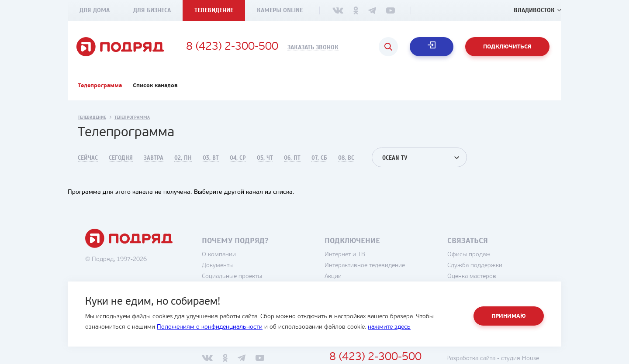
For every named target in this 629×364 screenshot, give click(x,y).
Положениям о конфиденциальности (210, 327)
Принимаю (509, 316)
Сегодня (121, 158)
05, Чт (265, 158)
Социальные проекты (232, 276)
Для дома (95, 10)
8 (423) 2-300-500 (232, 47)
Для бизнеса (152, 10)
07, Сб (319, 158)
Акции (333, 276)
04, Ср (238, 158)
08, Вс (346, 158)
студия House (520, 359)
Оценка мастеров (472, 276)
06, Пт (292, 158)
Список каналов (155, 86)
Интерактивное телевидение (365, 266)
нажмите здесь (389, 327)
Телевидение (214, 10)
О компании (219, 255)
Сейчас (88, 158)
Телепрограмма (100, 86)
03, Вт (211, 158)
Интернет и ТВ (345, 255)
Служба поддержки (475, 266)
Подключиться (507, 47)
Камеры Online (280, 10)
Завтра (154, 158)
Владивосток (534, 10)
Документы (218, 266)
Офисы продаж (469, 255)
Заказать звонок (313, 48)
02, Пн (183, 158)
